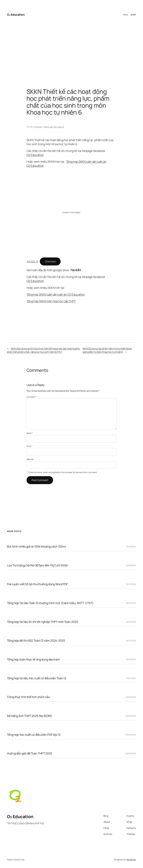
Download (50, 261)
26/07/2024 (131, 603)
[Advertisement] (71, 49)
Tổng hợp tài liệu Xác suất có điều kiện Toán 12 (37, 678)
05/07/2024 (131, 641)
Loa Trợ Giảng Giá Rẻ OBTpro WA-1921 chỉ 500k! (38, 565)
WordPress (131, 860)
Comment (31, 397)
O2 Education (35, 155)
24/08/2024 (131, 565)
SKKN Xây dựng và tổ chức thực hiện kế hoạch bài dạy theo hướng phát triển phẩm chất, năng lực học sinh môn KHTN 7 (43, 350)
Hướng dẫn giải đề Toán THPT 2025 (30, 753)
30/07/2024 (131, 584)
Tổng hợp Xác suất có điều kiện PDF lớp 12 (34, 735)
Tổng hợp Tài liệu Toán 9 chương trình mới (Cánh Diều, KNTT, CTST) (50, 603)
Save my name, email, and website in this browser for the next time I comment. (63, 472)
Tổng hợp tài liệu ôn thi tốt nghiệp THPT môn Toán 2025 (43, 622)
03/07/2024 (131, 659)
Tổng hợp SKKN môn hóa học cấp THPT (51, 301)
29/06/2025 (131, 697)
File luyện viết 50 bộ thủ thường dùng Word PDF (37, 584)
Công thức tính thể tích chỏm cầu (28, 697)
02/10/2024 (131, 546)
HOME (125, 15)
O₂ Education (16, 15)
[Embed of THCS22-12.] (72, 213)
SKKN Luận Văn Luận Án (54, 127)
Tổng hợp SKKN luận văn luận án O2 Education (56, 294)
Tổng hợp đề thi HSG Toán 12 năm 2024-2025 (36, 641)
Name (30, 433)
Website (30, 459)
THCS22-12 (32, 261)
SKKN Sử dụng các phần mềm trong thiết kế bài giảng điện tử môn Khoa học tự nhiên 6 (107, 350)
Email (29, 446)
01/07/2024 (131, 678)
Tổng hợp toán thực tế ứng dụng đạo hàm (33, 659)
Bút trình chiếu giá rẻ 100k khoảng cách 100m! (37, 546)
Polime (39, 127)
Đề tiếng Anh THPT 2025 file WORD (29, 716)
